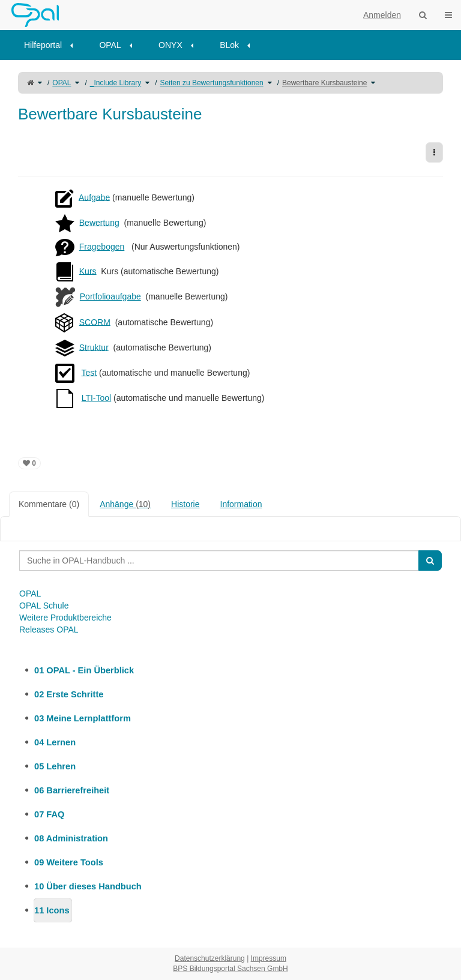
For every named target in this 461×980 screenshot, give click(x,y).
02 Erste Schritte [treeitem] (69, 694)
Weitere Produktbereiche (65, 618)
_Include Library (116, 83)
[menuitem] (53, 45)
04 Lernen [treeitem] (55, 742)
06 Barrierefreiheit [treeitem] (72, 790)
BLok (229, 45)
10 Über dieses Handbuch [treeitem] (88, 886)
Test (89, 372)
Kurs (88, 271)
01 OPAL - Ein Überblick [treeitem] (84, 670)
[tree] (230, 790)
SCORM (95, 322)
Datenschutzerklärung (210, 958)
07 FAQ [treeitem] (49, 814)
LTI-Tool (97, 397)
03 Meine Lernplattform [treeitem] (83, 718)
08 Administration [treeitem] (71, 838)
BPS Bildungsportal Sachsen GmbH (230, 969)
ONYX (170, 45)
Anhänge (125, 504)
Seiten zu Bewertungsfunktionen (212, 83)
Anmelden (382, 15)
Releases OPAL (49, 630)
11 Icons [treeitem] (52, 910)
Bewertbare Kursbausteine (324, 83)
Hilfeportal (43, 45)
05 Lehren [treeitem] (55, 766)
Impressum (269, 958)
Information (241, 504)
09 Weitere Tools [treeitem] (69, 862)
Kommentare (49, 504)
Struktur (94, 347)
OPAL (110, 45)
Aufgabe (94, 197)
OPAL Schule (44, 606)
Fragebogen (102, 247)
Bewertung (99, 222)
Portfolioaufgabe (110, 296)
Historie (185, 504)
